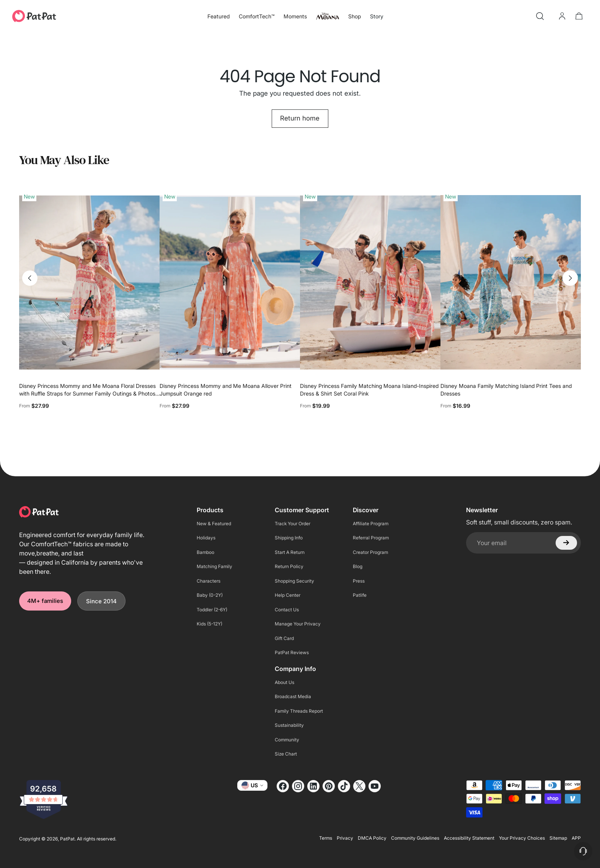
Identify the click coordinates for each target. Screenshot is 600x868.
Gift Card (284, 638)
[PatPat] (34, 16)
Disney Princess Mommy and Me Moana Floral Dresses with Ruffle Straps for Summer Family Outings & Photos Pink (87, 393)
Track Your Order (293, 524)
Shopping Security (294, 581)
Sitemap (558, 838)
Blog (358, 566)
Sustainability (289, 725)
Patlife (360, 595)
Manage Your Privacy (298, 624)
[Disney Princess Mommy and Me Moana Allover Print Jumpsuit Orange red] (230, 283)
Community (287, 740)
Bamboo (205, 552)
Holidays (206, 538)
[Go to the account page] (562, 16)
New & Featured (214, 524)
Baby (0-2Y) (210, 595)
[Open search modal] (540, 16)
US (252, 785)
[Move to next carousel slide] (570, 278)
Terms (326, 838)
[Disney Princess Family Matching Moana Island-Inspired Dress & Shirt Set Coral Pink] (370, 283)
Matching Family (214, 566)
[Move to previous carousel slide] (30, 278)
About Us (285, 682)
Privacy (345, 838)
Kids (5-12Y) (210, 624)
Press (359, 581)
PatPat (67, 839)
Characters (209, 581)
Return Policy (289, 566)
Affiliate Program (371, 524)
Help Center (288, 595)
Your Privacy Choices (522, 838)
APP (576, 838)
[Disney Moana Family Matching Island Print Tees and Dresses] (511, 283)
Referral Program (371, 538)
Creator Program (370, 552)
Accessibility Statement (469, 838)
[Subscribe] (566, 543)
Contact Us (287, 610)
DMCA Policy (372, 838)
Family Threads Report (299, 711)
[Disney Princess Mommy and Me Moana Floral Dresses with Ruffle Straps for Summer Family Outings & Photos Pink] (89, 283)
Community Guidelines (415, 838)
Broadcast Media (293, 696)
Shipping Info (289, 538)
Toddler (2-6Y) (212, 610)
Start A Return (290, 552)
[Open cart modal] (579, 16)
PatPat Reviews (292, 652)
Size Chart (286, 754)
